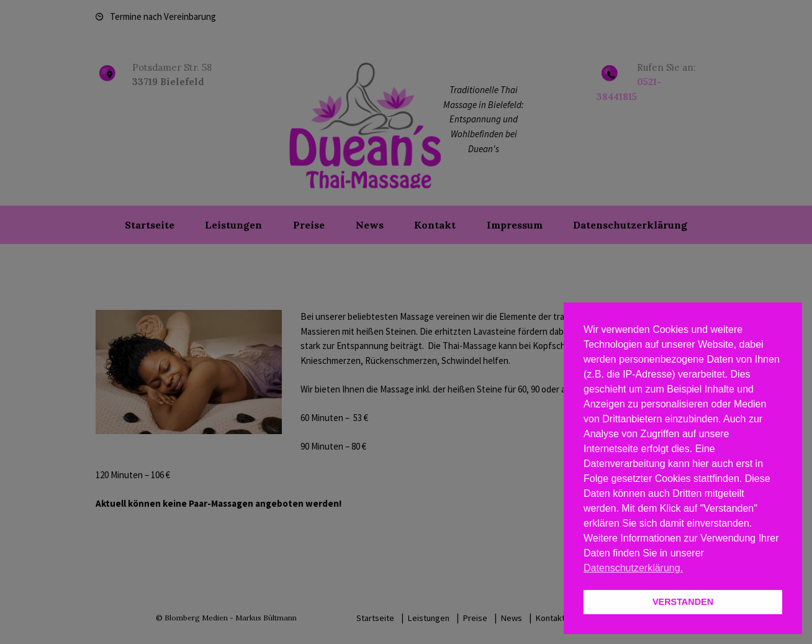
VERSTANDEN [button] (683, 602)
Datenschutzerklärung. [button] (633, 568)
